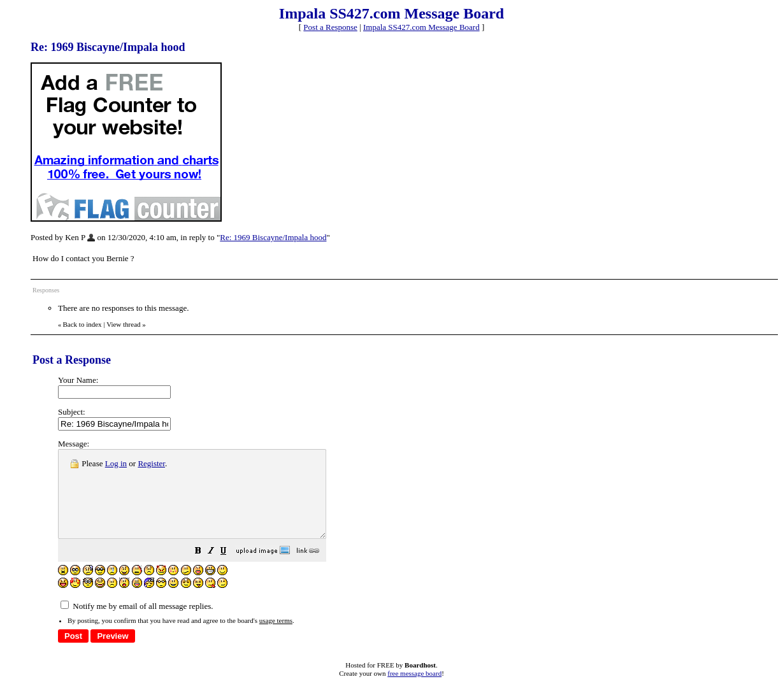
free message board (414, 690)
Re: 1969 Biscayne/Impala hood (273, 237)
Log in (116, 463)
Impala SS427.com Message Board (421, 27)
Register (151, 463)
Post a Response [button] (330, 27)
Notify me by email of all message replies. (137, 623)
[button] (230, 570)
